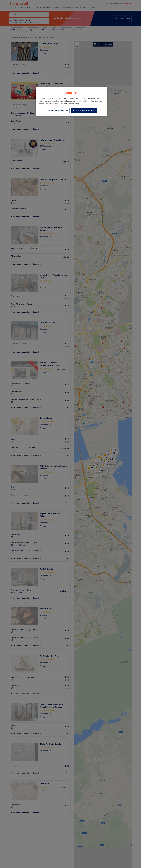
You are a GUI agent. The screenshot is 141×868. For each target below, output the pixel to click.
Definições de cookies (58, 111)
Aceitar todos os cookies (84, 111)
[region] (71, 101)
